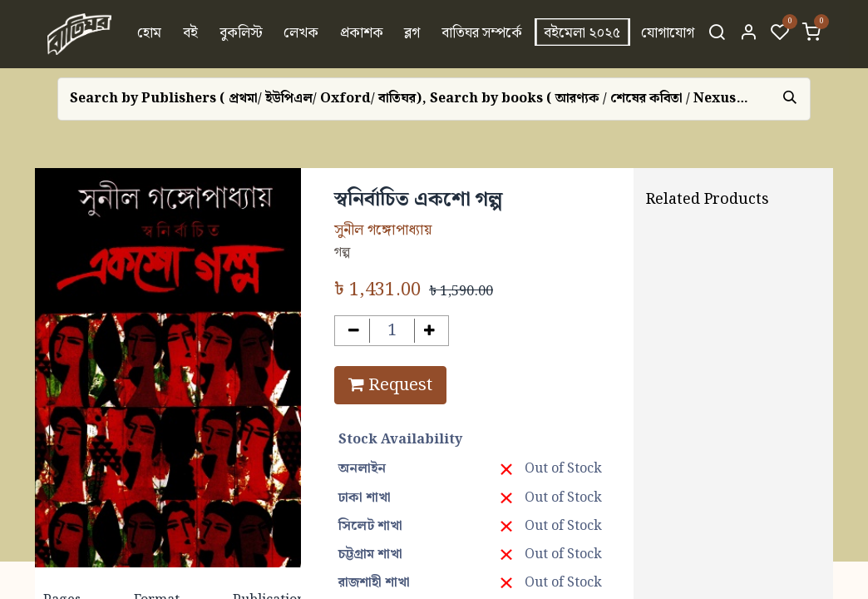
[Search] (717, 34)
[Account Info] (748, 34)
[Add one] (430, 331)
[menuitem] (150, 34)
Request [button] (390, 385)
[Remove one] (354, 331)
